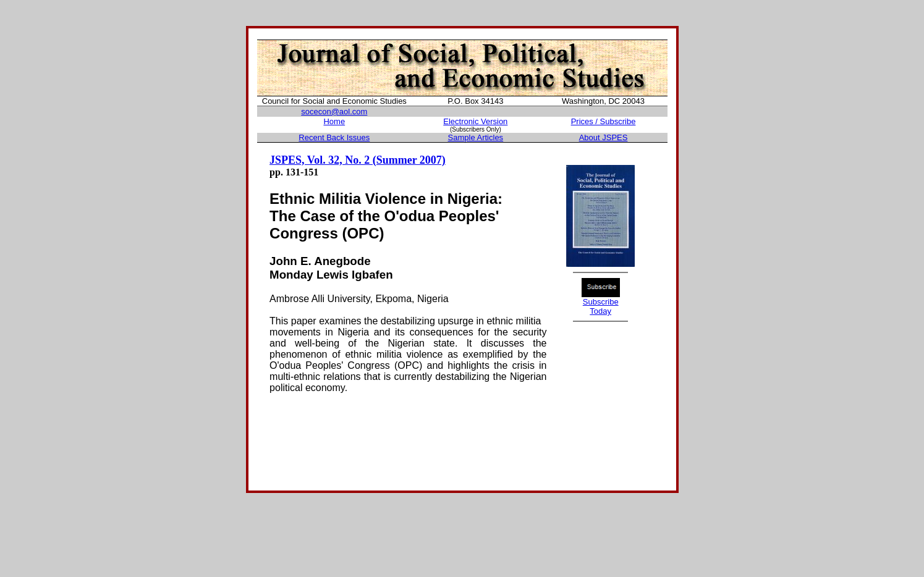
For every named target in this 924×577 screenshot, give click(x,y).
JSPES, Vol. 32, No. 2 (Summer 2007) (358, 160)
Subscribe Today (601, 306)
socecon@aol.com (334, 112)
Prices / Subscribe (604, 121)
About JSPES (604, 137)
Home (334, 121)
